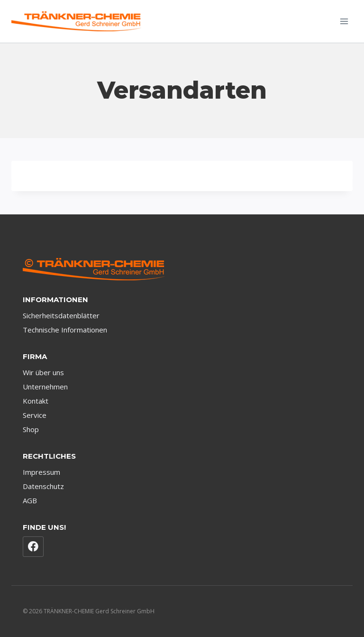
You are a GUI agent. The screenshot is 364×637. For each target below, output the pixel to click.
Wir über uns (43, 372)
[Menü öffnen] (344, 21)
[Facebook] (33, 547)
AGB (30, 500)
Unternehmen (45, 387)
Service (35, 415)
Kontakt (36, 401)
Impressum (41, 472)
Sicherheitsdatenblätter (61, 315)
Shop (31, 429)
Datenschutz (43, 486)
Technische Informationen (65, 330)
